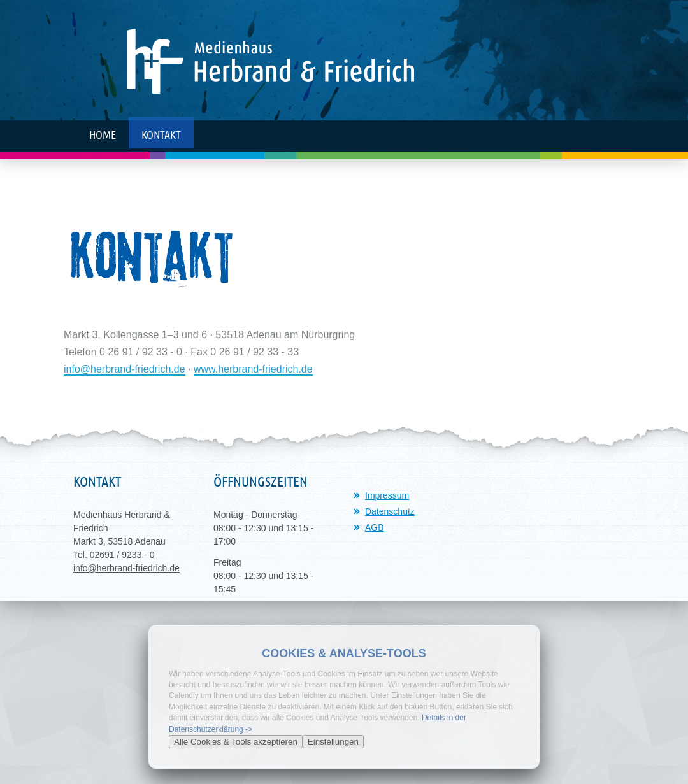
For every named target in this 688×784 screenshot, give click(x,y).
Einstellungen (333, 742)
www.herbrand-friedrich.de (253, 369)
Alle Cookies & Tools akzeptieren (236, 742)
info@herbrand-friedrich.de (125, 369)
